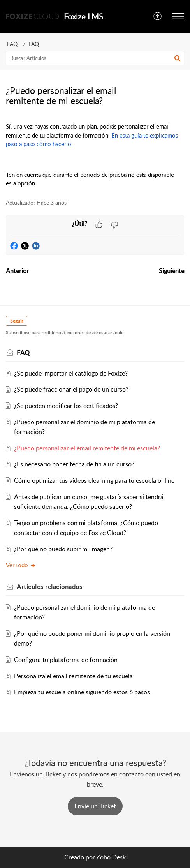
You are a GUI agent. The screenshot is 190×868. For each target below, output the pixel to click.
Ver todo (21, 565)
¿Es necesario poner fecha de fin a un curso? (74, 464)
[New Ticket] (95, 806)
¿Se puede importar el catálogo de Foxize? (71, 373)
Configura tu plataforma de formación (66, 660)
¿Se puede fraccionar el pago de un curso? (71, 389)
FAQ (12, 44)
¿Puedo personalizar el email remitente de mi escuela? (87, 448)
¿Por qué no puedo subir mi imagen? (63, 549)
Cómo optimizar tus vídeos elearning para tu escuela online (94, 480)
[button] (158, 16)
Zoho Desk (111, 857)
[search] (95, 58)
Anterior (17, 271)
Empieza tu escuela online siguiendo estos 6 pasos (82, 692)
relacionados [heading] (49, 587)
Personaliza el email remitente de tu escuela (73, 676)
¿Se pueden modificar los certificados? (66, 406)
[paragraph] (95, 155)
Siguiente (172, 271)
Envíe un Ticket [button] (95, 806)
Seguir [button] (17, 321)
